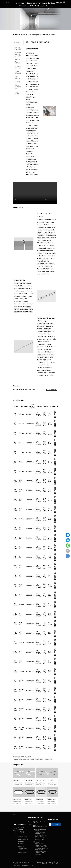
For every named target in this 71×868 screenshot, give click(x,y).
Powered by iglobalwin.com (50, 864)
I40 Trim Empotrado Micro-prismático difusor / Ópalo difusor (35, 759)
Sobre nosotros (41, 3)
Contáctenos (40, 6)
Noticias (49, 6)
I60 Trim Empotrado (49, 35)
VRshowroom (24, 6)
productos (21, 3)
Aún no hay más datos (24, 757)
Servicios (51, 3)
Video (32, 6)
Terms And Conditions (51, 862)
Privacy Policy (41, 862)
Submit (56, 824)
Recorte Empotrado (35, 35)
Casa (17, 35)
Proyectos (31, 3)
